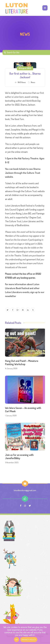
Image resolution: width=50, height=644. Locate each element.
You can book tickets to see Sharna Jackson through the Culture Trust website (23, 173)
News (33, 82)
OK (17, 640)
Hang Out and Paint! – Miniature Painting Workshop (22, 362)
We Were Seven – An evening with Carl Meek (23, 410)
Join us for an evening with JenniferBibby (19, 456)
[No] (47, 634)
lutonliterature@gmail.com (25, 490)
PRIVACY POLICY (29, 640)
